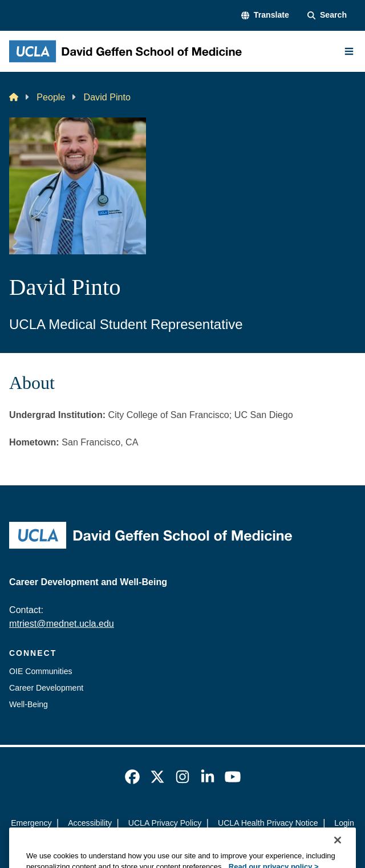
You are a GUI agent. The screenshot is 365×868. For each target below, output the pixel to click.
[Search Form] (327, 15)
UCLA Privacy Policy (165, 823)
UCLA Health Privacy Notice (268, 823)
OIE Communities (41, 671)
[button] (265, 15)
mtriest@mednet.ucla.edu (62, 623)
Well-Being (29, 704)
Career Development (46, 688)
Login (344, 823)
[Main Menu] (349, 51)
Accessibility (90, 823)
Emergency (31, 823)
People (51, 97)
